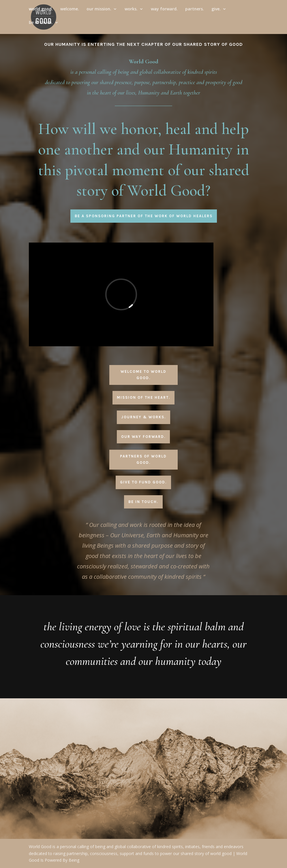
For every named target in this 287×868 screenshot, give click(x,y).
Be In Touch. (143, 502)
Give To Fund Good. (143, 482)
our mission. (99, 12)
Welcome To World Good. (143, 375)
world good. (41, 12)
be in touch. (41, 25)
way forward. (164, 12)
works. (131, 12)
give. (216, 12)
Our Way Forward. (143, 437)
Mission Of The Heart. (143, 397)
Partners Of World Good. (143, 459)
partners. (195, 12)
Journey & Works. (143, 417)
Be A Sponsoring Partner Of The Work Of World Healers (144, 216)
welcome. (70, 12)
